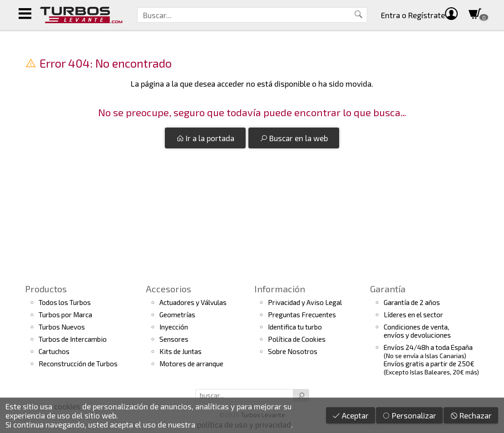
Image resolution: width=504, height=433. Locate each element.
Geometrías (177, 315)
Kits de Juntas (180, 351)
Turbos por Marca (65, 315)
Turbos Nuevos (62, 327)
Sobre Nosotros (293, 351)
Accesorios (168, 289)
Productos (46, 289)
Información (280, 289)
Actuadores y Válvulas (193, 302)
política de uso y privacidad (244, 424)
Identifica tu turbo (295, 327)
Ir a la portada (205, 138)
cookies (67, 406)
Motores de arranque (191, 364)
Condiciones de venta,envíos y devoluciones (417, 331)
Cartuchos (54, 351)
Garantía (388, 289)
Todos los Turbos (65, 302)
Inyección (174, 327)
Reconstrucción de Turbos (78, 364)
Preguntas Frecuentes (302, 315)
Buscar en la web (294, 138)
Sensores (174, 339)
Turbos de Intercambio (73, 339)
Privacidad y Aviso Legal (305, 302)
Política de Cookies (297, 339)
